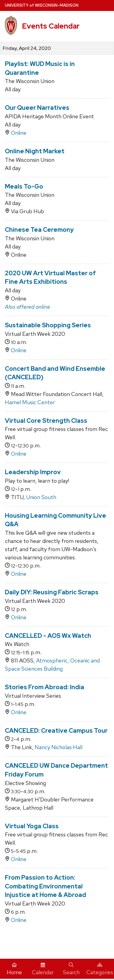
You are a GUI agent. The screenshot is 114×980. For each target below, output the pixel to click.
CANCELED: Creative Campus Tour (56, 731)
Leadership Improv (33, 472)
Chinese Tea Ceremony (39, 230)
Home (14, 969)
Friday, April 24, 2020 (27, 48)
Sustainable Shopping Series (48, 325)
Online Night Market (35, 151)
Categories (100, 969)
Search (71, 969)
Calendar (43, 969)
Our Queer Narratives (37, 108)
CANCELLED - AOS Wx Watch (48, 636)
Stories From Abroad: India (45, 687)
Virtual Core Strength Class (46, 421)
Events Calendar (51, 26)
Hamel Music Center (30, 402)
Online (19, 133)
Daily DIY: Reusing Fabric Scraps (52, 592)
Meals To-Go (24, 186)
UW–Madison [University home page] (42, 5)
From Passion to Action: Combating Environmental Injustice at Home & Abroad (45, 886)
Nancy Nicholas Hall (59, 747)
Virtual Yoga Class (32, 826)
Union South (41, 497)
